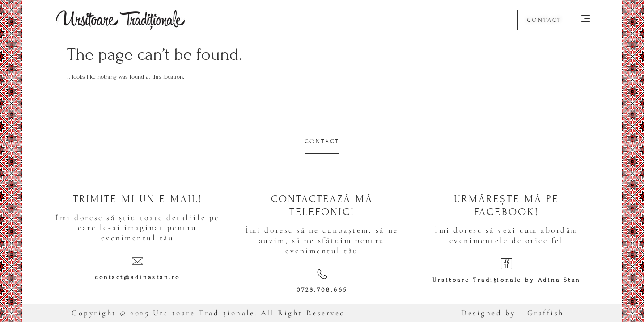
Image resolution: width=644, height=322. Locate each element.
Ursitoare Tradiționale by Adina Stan (506, 280)
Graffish (546, 313)
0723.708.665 (322, 290)
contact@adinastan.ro (137, 277)
